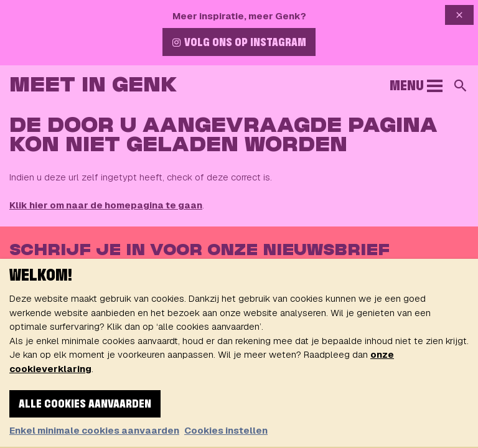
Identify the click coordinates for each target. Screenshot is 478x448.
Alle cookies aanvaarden (85, 404)
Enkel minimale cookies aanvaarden (94, 430)
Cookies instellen (226, 430)
